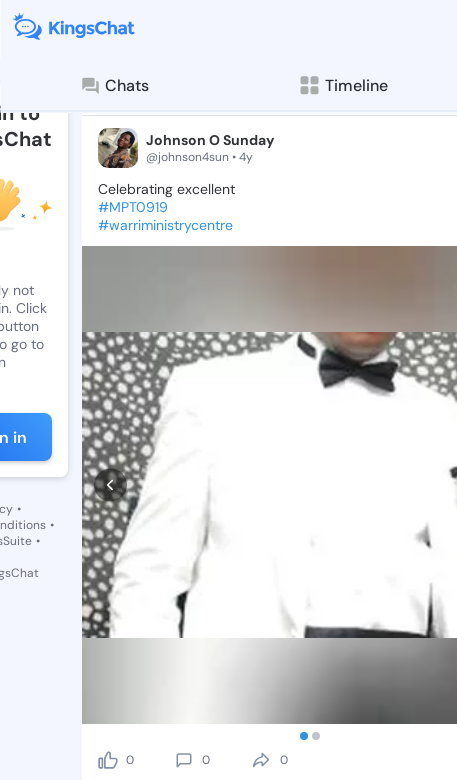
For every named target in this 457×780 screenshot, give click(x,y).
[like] (108, 596)
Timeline (342, 85)
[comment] (184, 596)
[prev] (110, 403)
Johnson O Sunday (210, 140)
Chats (114, 86)
